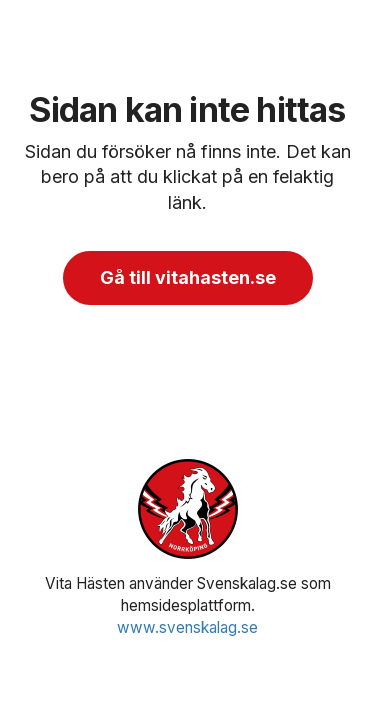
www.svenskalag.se (187, 627)
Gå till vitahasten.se (188, 277)
